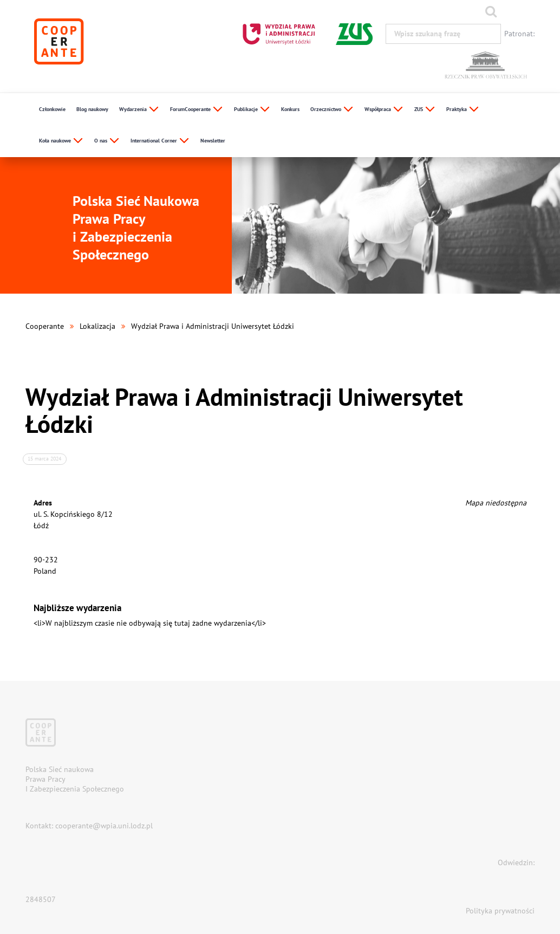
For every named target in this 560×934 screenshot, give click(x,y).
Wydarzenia (139, 110)
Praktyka (463, 110)
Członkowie (52, 109)
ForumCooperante (197, 110)
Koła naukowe (61, 141)
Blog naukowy (92, 109)
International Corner (160, 141)
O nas (107, 141)
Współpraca (384, 110)
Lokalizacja (97, 326)
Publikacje (252, 110)
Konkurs (290, 109)
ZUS (425, 110)
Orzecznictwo (332, 110)
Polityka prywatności (500, 911)
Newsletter (213, 141)
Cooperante (45, 326)
